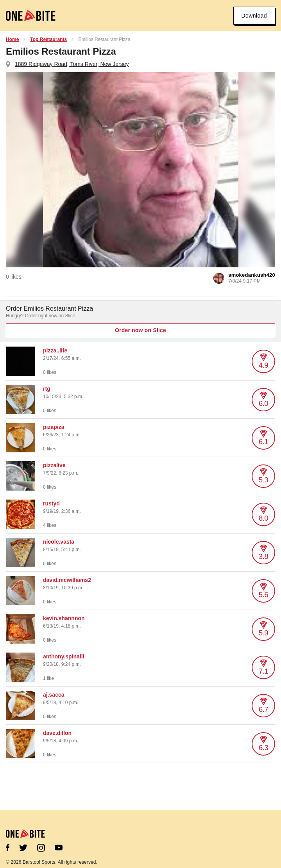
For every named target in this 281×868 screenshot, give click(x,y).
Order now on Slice (140, 330)
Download (254, 16)
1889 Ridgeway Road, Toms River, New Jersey (72, 64)
